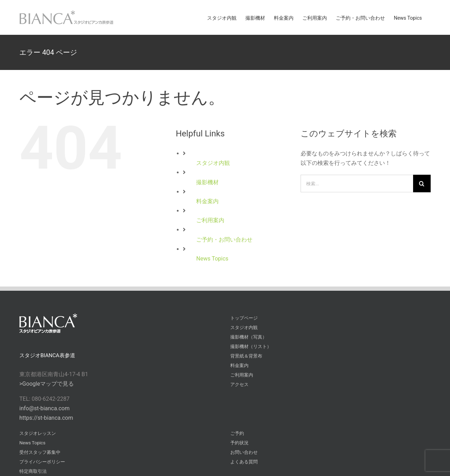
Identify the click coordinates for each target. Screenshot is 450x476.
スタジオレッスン (38, 433)
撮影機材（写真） (249, 337)
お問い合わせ (244, 452)
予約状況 (239, 443)
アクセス (239, 384)
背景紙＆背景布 (246, 356)
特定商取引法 (33, 471)
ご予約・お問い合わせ (224, 240)
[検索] (422, 184)
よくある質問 (244, 462)
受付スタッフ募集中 (40, 452)
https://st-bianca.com (46, 418)
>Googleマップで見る (47, 384)
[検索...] (357, 184)
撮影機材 (207, 182)
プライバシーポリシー (42, 462)
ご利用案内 (210, 220)
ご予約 (237, 433)
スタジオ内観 (213, 163)
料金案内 (207, 201)
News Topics (212, 259)
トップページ (244, 318)
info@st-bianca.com (44, 408)
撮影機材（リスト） (251, 346)
